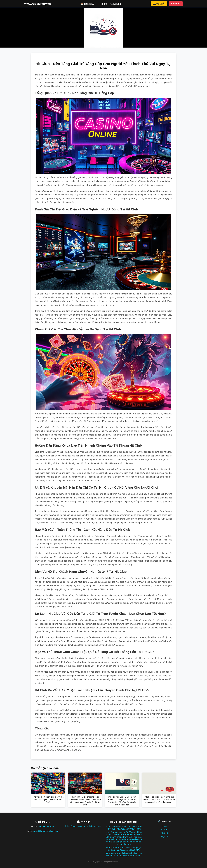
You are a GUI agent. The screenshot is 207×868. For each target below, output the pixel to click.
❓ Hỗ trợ (102, 4)
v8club (164, 830)
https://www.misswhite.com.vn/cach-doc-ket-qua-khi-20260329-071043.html (124, 828)
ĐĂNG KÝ (176, 3)
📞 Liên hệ (115, 4)
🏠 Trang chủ (87, 4)
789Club (164, 833)
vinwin (164, 826)
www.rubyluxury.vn (37, 4)
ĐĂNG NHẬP (159, 4)
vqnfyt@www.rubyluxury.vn (46, 831)
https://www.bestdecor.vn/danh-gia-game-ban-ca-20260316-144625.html (124, 849)
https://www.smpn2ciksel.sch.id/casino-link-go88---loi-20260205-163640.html (124, 855)
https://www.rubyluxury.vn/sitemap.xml (83, 826)
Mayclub (164, 836)
